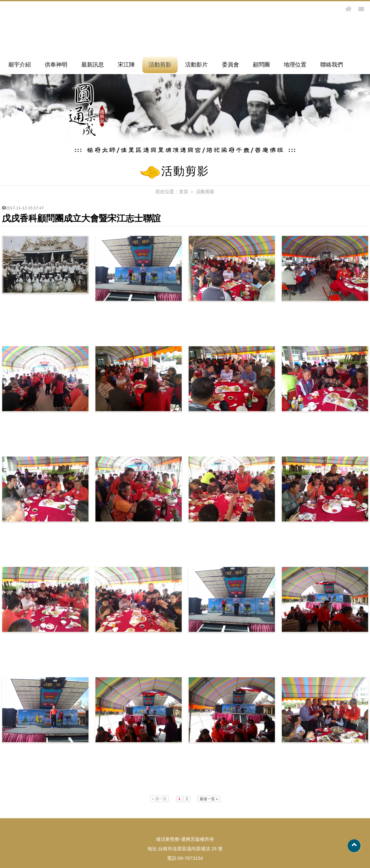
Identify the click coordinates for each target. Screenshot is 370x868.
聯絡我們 (332, 65)
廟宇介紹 (20, 65)
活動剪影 (160, 65)
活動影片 (196, 65)
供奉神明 (56, 65)
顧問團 (261, 65)
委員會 (231, 65)
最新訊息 (93, 65)
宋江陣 (126, 65)
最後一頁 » (209, 799)
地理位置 (295, 65)
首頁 (184, 192)
